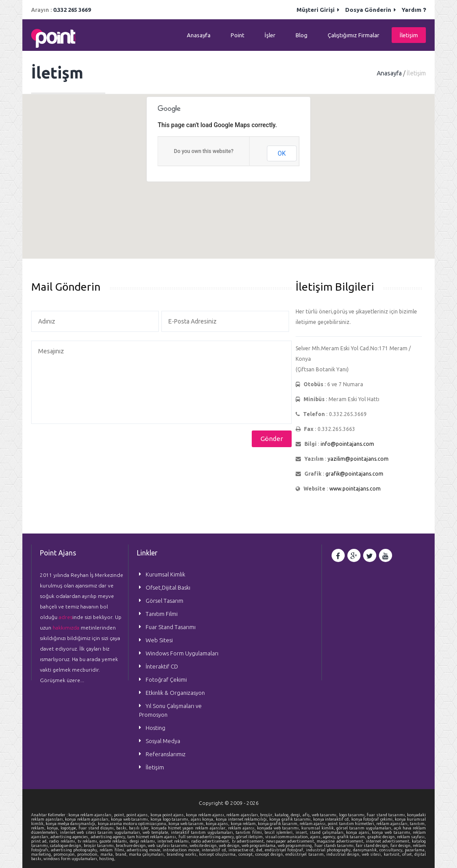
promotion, (89, 854)
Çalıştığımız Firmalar (353, 35)
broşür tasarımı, (100, 846)
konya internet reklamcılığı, (243, 819)
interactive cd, (242, 850)
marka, (108, 854)
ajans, (316, 837)
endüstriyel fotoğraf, (285, 850)
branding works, (183, 854)
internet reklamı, (174, 841)
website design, (204, 846)
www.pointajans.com (355, 489)
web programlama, (260, 846)
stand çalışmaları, (328, 832)
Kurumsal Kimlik (165, 574)
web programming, (296, 846)
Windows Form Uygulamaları (182, 653)
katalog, (283, 815)
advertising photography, (75, 850)
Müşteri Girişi (318, 10)
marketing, (42, 854)
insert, (303, 832)
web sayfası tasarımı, (169, 846)
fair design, (402, 846)
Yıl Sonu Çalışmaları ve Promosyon (170, 710)
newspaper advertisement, (291, 841)
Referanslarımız (166, 754)
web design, (230, 846)
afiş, (307, 815)
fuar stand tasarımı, (387, 815)
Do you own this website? (204, 151)
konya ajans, (218, 824)
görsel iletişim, (250, 837)
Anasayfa (199, 35)
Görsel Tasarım (164, 601)
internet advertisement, (389, 841)
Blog (302, 35)
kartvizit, (393, 854)
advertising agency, (109, 837)
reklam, (39, 828)
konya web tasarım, (187, 824)
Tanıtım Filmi (162, 614)
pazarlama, (415, 850)
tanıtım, (418, 824)
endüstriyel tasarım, (306, 854)
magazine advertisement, (341, 841)
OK (282, 153)
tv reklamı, (89, 841)
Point (237, 35)
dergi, (296, 815)
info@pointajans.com (347, 444)
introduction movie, (182, 850)
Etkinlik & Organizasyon (175, 693)
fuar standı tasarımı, (335, 846)
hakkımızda (66, 628)
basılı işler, (140, 828)
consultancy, (392, 850)
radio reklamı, (63, 841)
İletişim (409, 35)
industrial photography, (330, 850)
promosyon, (65, 854)
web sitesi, (373, 854)
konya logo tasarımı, (171, 819)
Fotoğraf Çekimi (166, 679)
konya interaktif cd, (332, 819)
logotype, (70, 828)
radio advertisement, (211, 841)
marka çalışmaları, (148, 854)
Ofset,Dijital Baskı (168, 587)
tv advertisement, (249, 841)
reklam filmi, (113, 850)
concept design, (270, 854)
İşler (270, 35)
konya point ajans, (168, 815)
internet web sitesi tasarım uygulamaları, (102, 832)
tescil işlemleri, (280, 832)
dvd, (261, 850)
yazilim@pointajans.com (358, 459)
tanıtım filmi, (250, 832)
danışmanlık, (366, 850)
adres (66, 617)
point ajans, (138, 815)
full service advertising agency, (207, 837)
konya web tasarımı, (131, 819)
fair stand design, (373, 846)
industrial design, (344, 854)
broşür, (267, 815)
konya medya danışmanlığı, (71, 824)
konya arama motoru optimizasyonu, (133, 824)
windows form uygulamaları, (71, 859)
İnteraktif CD (162, 666)
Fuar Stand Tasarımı (171, 627)
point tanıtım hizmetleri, (352, 824)
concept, (247, 854)
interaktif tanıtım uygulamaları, (204, 832)
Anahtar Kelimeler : (50, 815)
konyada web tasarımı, (279, 828)
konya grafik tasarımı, (291, 819)
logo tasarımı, (353, 815)
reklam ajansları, (243, 815)
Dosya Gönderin (371, 10)
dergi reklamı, (144, 841)
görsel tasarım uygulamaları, (365, 828)
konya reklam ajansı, (206, 815)
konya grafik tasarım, (279, 824)
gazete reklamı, (114, 841)
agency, (330, 837)
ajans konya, (203, 819)
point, (120, 815)
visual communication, (288, 837)
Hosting (155, 728)
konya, (54, 828)
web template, (157, 832)
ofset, (408, 854)
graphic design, (382, 837)
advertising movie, (145, 850)
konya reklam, (244, 824)
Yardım (414, 10)
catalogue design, (67, 846)
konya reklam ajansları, (91, 815)
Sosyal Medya (163, 741)
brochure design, (132, 846)
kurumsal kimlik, (319, 828)
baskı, (123, 828)
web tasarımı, (325, 815)
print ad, (40, 841)
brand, (122, 854)
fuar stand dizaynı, (97, 828)
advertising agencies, (70, 837)
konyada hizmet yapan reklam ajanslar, (189, 828)
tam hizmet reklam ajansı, (153, 837)
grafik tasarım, (352, 837)
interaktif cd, (215, 850)
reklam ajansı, (314, 824)
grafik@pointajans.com (354, 474)
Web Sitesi (159, 640)
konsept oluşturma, (219, 854)
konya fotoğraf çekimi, (373, 819)
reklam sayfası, (411, 837)
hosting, (107, 859)
